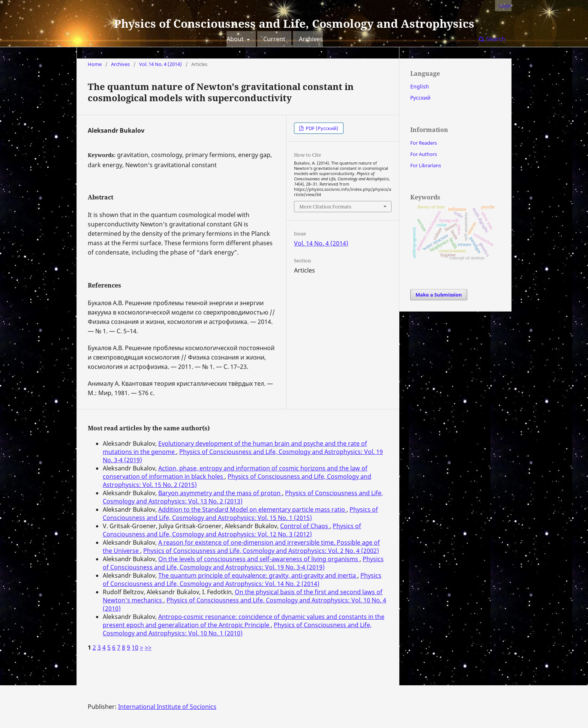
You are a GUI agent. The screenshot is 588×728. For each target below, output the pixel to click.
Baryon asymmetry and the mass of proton (220, 493)
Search (492, 39)
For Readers (424, 143)
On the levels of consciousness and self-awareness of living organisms (259, 559)
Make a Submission (439, 295)
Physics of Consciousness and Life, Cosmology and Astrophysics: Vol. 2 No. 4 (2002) (261, 551)
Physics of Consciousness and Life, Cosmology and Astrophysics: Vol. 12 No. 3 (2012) (232, 530)
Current (274, 39)
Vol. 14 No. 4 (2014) (160, 64)
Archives (311, 39)
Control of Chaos (305, 526)
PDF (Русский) (321, 128)
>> (148, 647)
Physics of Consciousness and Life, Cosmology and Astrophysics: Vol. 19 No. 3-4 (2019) (243, 563)
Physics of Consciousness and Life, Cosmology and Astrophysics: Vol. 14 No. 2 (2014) (242, 580)
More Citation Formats (325, 207)
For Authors (424, 154)
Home (95, 64)
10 (135, 647)
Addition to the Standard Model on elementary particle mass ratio (252, 509)
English (420, 86)
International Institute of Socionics (167, 707)
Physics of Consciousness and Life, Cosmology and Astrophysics (294, 23)
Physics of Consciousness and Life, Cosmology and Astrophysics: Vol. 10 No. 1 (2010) (237, 629)
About (236, 39)
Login (505, 6)
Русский (420, 98)
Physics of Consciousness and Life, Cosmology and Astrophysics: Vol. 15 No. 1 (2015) (240, 514)
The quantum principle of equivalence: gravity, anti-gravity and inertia (258, 575)
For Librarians (426, 165)
